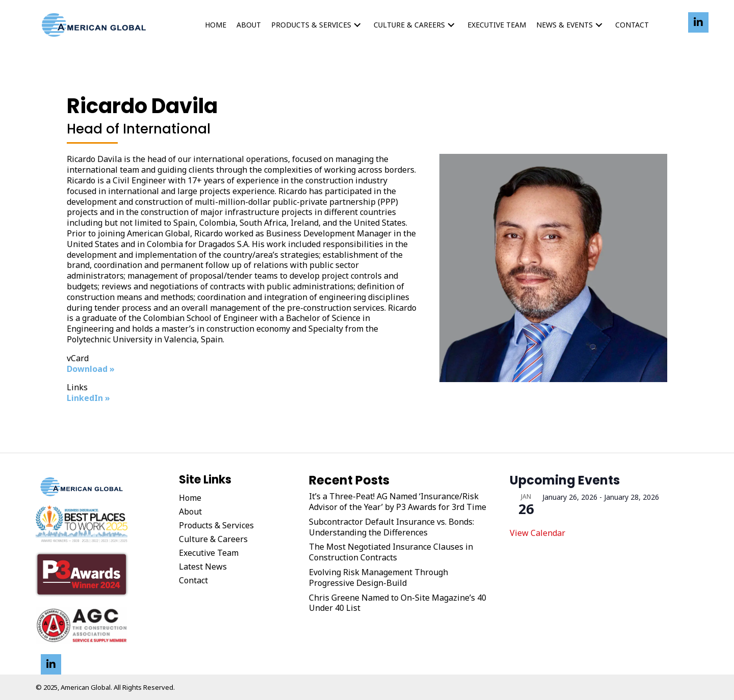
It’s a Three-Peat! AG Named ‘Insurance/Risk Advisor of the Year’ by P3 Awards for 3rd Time (398, 502)
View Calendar (538, 533)
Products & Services (216, 525)
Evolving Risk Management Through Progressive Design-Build (378, 578)
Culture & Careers (213, 539)
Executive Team (209, 553)
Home (190, 498)
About (190, 511)
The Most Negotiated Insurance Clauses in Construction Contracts (391, 552)
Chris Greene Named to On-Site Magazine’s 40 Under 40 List (398, 603)
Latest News (203, 567)
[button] (357, 25)
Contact (193, 580)
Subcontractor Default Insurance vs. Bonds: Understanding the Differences (391, 527)
